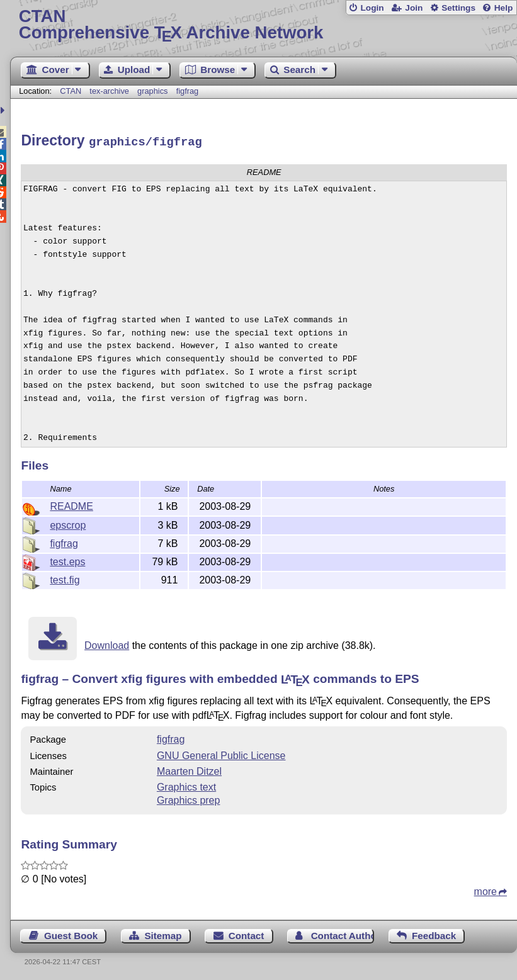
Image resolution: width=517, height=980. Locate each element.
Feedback (434, 934)
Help (504, 8)
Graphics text (186, 785)
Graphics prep (189, 798)
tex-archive (109, 91)
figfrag (188, 91)
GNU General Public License (221, 754)
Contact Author (343, 934)
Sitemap (163, 934)
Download (107, 644)
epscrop (68, 523)
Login (372, 8)
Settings (458, 8)
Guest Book (71, 934)
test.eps (67, 560)
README (71, 504)
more (486, 890)
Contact (247, 934)
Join (414, 8)
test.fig (65, 578)
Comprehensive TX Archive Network (264, 25)
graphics (152, 91)
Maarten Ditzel (189, 769)
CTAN (71, 91)
